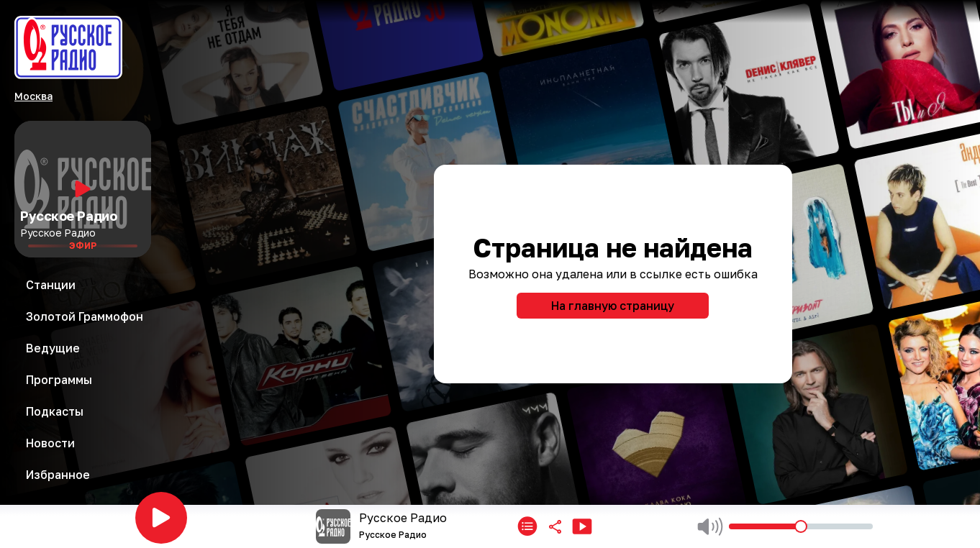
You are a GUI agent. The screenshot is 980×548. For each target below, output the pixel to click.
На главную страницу (613, 306)
